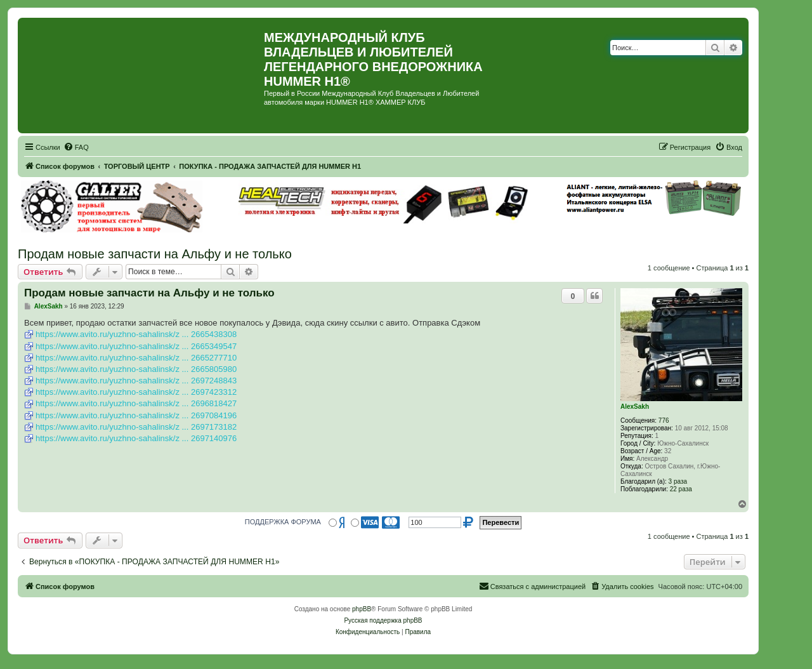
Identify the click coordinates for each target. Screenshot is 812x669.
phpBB (362, 609)
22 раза (681, 489)
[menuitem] (76, 147)
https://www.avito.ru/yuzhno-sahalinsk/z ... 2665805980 (136, 369)
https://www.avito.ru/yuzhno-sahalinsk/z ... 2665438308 (136, 334)
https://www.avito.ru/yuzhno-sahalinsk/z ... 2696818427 (136, 403)
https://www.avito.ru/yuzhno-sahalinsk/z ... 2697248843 (136, 381)
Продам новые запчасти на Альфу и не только (155, 254)
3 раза (678, 481)
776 (664, 421)
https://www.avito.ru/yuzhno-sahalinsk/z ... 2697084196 (136, 415)
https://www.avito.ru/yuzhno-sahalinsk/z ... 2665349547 (136, 346)
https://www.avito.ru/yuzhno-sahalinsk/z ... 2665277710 (136, 358)
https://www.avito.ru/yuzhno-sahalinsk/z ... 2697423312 (136, 392)
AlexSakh (635, 407)
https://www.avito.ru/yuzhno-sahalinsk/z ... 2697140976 (136, 438)
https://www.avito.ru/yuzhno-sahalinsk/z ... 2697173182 (136, 427)
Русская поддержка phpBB (383, 620)
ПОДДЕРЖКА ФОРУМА (283, 522)
